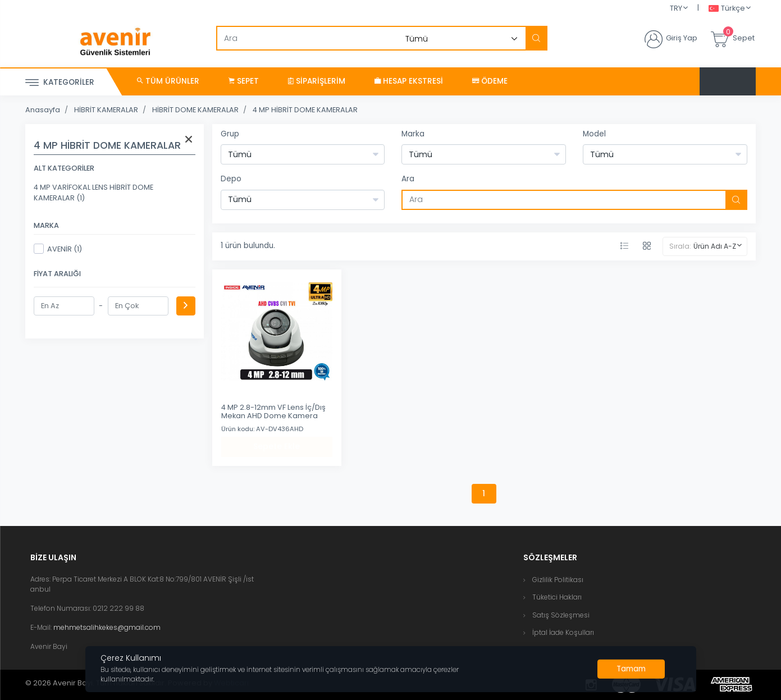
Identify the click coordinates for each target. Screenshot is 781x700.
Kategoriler (60, 83)
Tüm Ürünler (168, 81)
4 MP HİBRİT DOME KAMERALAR (305, 110)
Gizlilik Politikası (558, 580)
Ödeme (490, 81)
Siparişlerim (317, 81)
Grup (230, 134)
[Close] (631, 669)
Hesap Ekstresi (409, 81)
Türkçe (727, 9)
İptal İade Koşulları (563, 632)
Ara (408, 179)
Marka (413, 134)
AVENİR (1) (58, 249)
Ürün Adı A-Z (715, 246)
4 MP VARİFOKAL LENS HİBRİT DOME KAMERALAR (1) (93, 193)
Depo (231, 179)
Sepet (244, 81)
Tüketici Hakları (557, 597)
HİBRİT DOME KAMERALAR (195, 110)
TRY (676, 8)
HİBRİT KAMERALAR (106, 110)
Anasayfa (43, 110)
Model (594, 134)
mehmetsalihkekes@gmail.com (107, 627)
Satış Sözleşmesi (561, 615)
